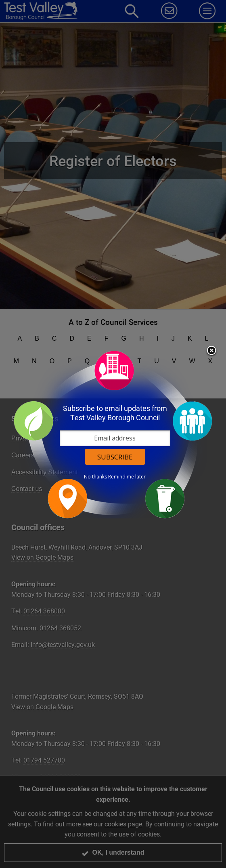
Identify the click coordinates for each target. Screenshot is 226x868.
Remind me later (127, 476)
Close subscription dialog (212, 351)
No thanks (96, 476)
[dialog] (113, 434)
